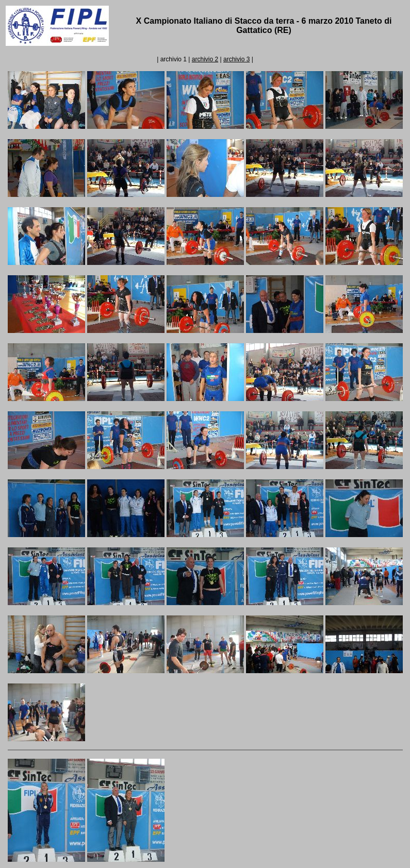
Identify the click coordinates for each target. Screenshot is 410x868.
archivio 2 (205, 59)
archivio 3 (236, 59)
